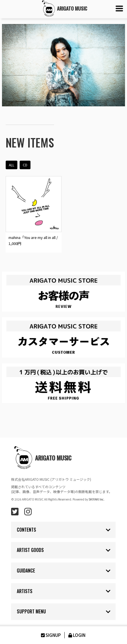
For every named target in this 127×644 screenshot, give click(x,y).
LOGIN (76, 635)
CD (25, 165)
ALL (12, 165)
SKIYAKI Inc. (97, 499)
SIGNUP (50, 635)
